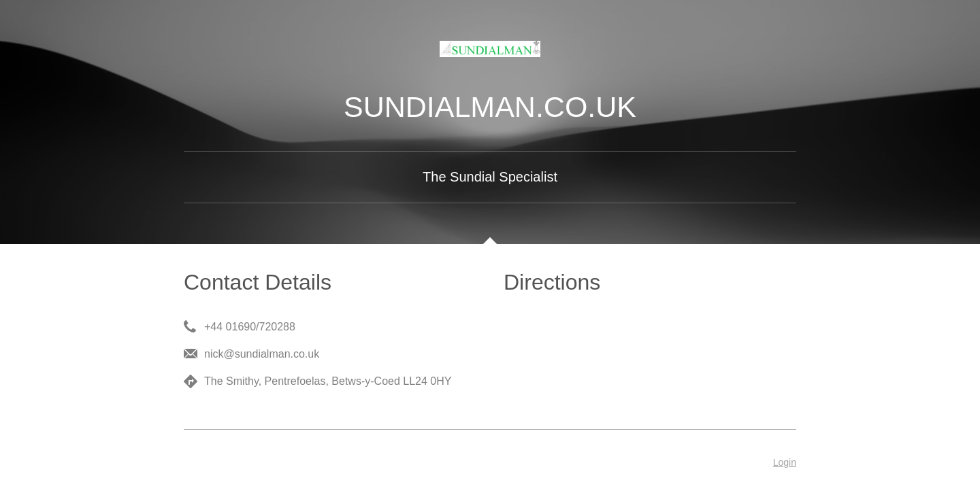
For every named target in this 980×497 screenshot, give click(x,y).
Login (785, 462)
